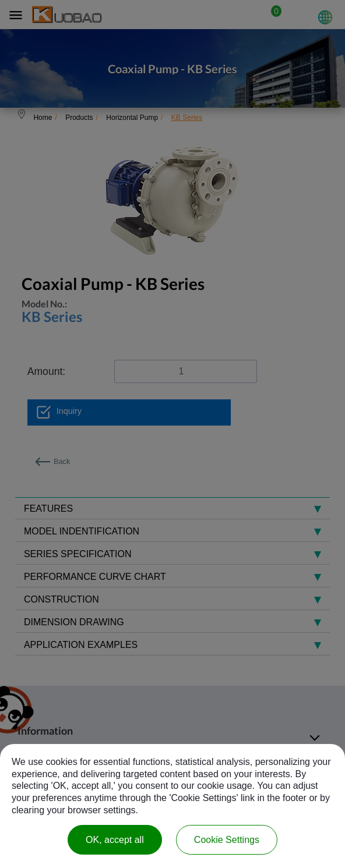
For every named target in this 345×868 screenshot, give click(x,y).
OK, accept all (115, 840)
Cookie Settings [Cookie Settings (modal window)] (227, 840)
